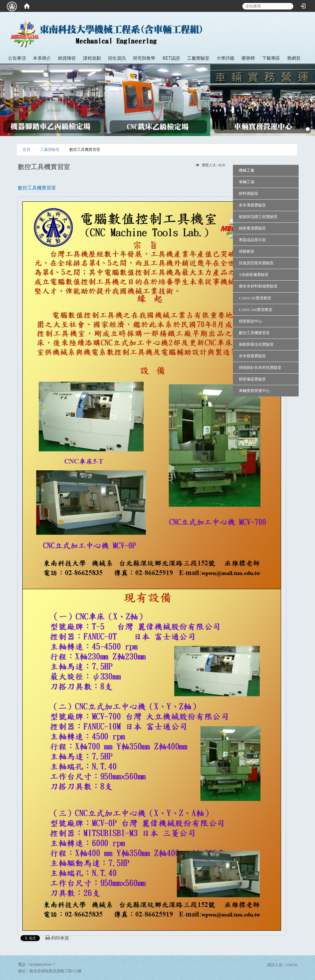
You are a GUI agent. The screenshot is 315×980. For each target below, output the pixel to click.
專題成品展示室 (252, 240)
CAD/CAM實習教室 (256, 310)
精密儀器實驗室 (252, 379)
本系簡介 (42, 58)
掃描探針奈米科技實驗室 (260, 368)
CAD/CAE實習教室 (255, 298)
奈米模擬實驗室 (252, 356)
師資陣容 (67, 58)
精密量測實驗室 (252, 228)
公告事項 (17, 58)
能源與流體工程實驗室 (258, 217)
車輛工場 (247, 182)
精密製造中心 (250, 321)
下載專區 (271, 58)
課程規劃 (92, 58)
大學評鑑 (225, 58)
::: (308, 24)
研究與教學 (144, 58)
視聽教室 (247, 251)
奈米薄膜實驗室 (252, 205)
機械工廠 (247, 170)
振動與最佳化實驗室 (256, 344)
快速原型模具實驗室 (256, 263)
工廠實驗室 (198, 58)
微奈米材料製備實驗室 (258, 286)
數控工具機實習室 (254, 333)
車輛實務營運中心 (254, 391)
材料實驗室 (249, 193)
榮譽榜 (248, 58)
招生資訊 (117, 58)
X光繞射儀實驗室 (254, 275)
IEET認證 (171, 58)
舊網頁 (294, 58)
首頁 (26, 150)
